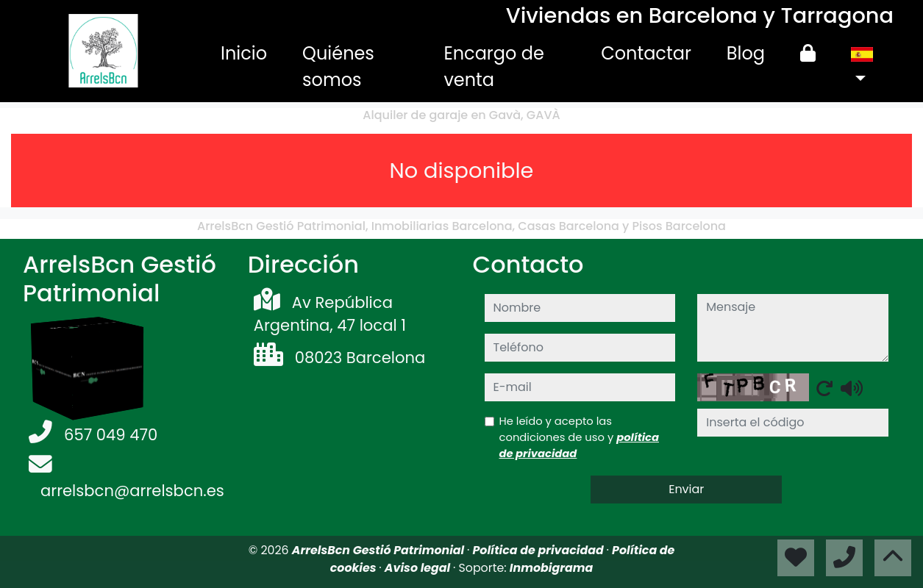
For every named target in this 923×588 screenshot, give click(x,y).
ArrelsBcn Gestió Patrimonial (379, 550)
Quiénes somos (338, 67)
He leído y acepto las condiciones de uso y (580, 437)
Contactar (646, 53)
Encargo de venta (494, 67)
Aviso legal (419, 568)
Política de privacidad (539, 550)
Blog (746, 53)
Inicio (244, 53)
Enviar (686, 489)
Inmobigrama (551, 568)
